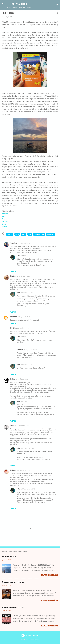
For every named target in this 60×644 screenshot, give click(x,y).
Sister (4, 224)
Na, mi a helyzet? (10, 556)
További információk (50, 575)
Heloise (4, 227)
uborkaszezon (39, 234)
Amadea (5, 214)
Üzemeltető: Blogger (30, 636)
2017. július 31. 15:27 (27, 337)
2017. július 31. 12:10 (27, 256)
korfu (24, 234)
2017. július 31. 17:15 (27, 402)
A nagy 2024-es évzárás (13, 582)
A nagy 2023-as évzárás (13, 607)
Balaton (10, 234)
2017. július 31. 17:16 (27, 365)
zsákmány (51, 234)
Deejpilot (37, 640)
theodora (14, 243)
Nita (18, 256)
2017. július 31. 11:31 (24, 243)
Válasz (13, 271)
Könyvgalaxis (19, 4)
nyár (30, 234)
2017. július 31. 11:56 (23, 276)
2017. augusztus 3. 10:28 (28, 489)
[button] (57, 13)
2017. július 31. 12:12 (27, 293)
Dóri (3, 216)
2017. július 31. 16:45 (22, 379)
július (17, 234)
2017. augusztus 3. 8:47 (24, 470)
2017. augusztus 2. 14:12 (23, 426)
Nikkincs (5, 222)
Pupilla (4, 219)
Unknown (14, 317)
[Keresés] (57, 4)
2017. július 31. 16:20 (30, 350)
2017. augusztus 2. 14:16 (28, 448)
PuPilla (13, 379)
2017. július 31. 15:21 (24, 317)
